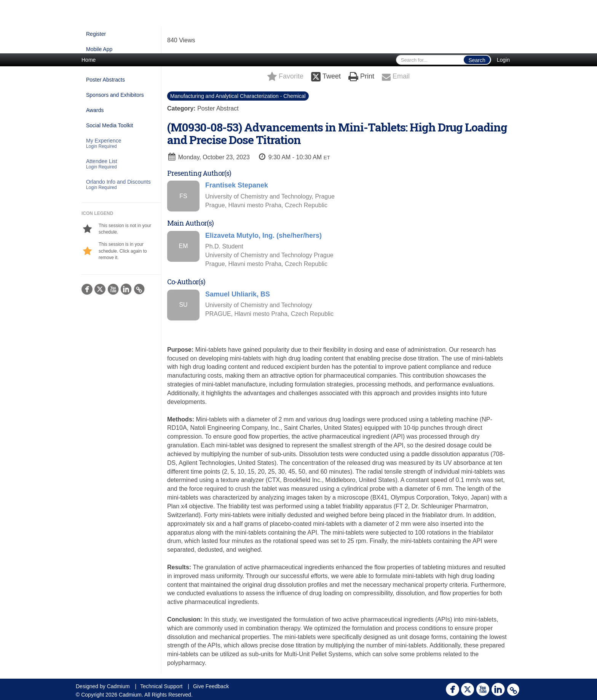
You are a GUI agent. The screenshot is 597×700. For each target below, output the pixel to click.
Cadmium (118, 686)
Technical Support (161, 686)
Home (89, 60)
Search (477, 60)
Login (503, 60)
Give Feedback (211, 686)
